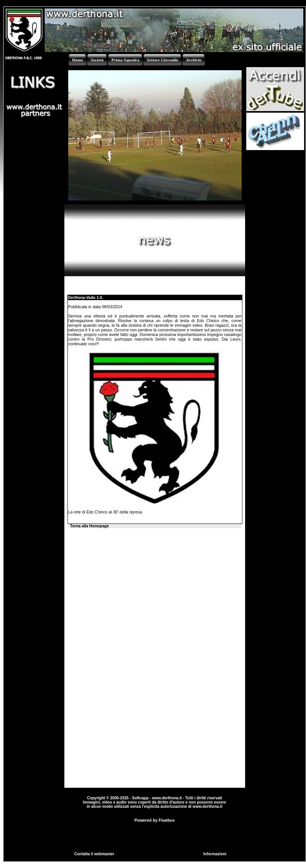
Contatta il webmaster (94, 854)
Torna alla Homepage (89, 526)
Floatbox (167, 820)
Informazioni (215, 854)
